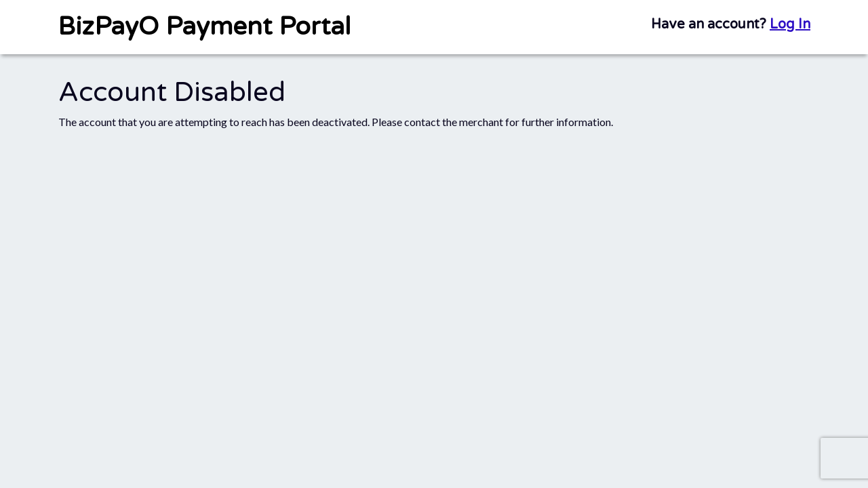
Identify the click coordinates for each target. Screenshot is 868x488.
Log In (790, 24)
